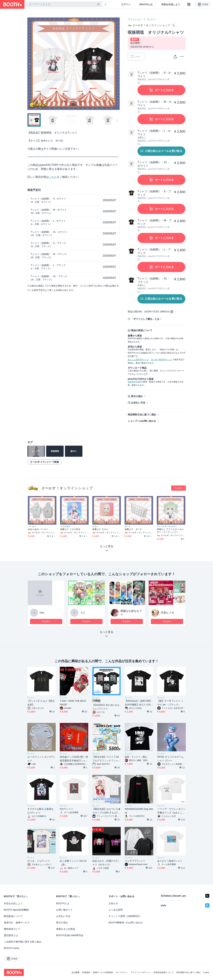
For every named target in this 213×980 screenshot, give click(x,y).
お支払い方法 (138, 403)
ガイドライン (122, 972)
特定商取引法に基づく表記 (142, 415)
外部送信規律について (163, 972)
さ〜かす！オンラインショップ (67, 488)
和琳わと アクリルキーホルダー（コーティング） (170, 531)
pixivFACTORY (134, 382)
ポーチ (128, 526)
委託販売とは (11, 935)
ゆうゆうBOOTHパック (162, 360)
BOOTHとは (146, 4)
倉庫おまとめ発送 (66, 929)
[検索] (98, 5)
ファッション (135, 19)
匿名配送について (13, 916)
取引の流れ (137, 396)
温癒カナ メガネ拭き (70, 529)
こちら (53, 177)
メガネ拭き (65, 526)
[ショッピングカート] (189, 4)
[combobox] (64, 4)
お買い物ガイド (64, 910)
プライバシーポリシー (141, 972)
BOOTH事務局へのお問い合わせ (126, 923)
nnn (42, 613)
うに (83, 613)
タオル (95, 526)
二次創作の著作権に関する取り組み (23, 942)
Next (117, 64)
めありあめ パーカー (38, 529)
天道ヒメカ (167, 613)
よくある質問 (116, 910)
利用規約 (86, 972)
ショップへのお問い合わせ (142, 421)
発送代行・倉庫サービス (17, 923)
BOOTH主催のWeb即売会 (70, 935)
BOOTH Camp (11, 948)
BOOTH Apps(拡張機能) (16, 910)
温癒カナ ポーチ (133, 529)
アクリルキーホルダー (167, 526)
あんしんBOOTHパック (138, 360)
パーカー (32, 526)
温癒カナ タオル (100, 529)
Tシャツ (151, 19)
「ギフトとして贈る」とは (145, 319)
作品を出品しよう (171, 4)
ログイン (126, 4)
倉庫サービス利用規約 (103, 972)
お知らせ (113, 903)
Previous (30, 64)
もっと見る (107, 635)
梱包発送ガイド (12, 929)
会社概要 (76, 972)
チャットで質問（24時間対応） (125, 916)
